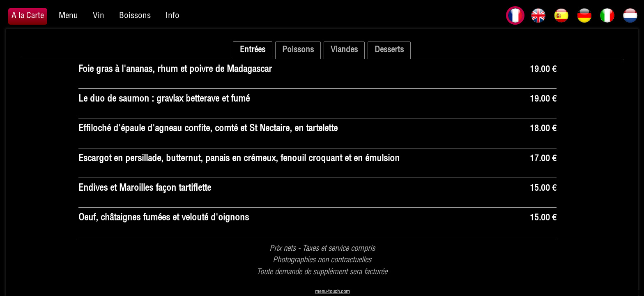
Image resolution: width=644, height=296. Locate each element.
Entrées (253, 50)
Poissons (298, 50)
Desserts (389, 50)
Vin (99, 16)
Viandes (344, 50)
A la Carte (28, 16)
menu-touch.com (332, 292)
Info (172, 16)
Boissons (135, 16)
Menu (68, 16)
